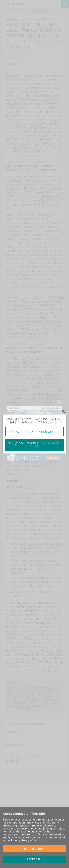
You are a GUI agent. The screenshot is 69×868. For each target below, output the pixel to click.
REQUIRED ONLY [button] (35, 849)
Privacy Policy (20, 841)
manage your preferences (19, 835)
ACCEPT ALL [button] (35, 859)
